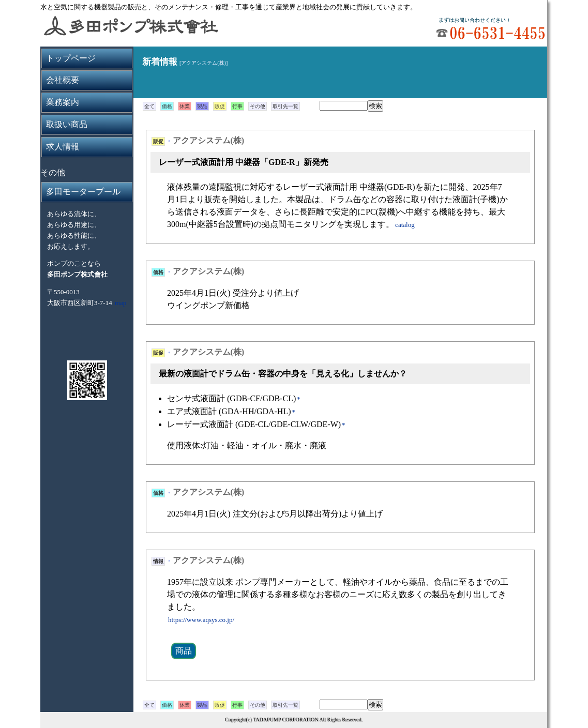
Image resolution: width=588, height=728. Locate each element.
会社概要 (63, 80)
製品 (202, 106)
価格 (167, 106)
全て (149, 106)
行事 (237, 106)
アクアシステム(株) (209, 140)
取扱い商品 (67, 124)
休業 (185, 106)
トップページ (71, 58)
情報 (158, 561)
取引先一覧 (285, 106)
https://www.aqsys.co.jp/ (201, 620)
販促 (220, 106)
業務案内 (63, 102)
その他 (258, 106)
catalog (405, 225)
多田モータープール (83, 192)
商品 (184, 651)
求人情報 (63, 147)
